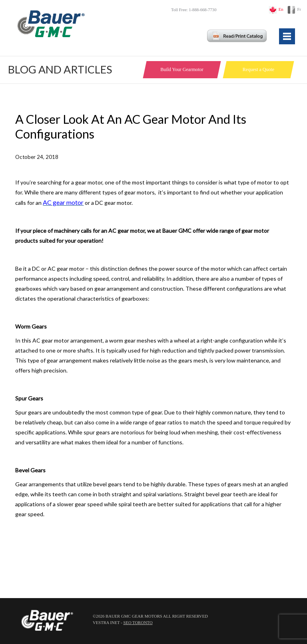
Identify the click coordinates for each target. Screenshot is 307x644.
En (281, 9)
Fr (299, 9)
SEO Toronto (138, 623)
